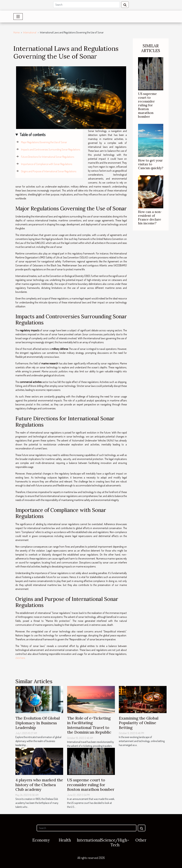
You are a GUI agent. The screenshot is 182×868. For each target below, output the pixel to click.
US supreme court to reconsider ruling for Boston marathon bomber (147, 105)
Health (65, 840)
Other (141, 840)
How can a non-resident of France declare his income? (150, 217)
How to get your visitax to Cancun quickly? (151, 164)
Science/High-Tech (115, 843)
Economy (41, 840)
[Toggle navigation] (18, 17)
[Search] (87, 5)
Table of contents (32, 134)
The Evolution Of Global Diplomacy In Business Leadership (38, 723)
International (30, 32)
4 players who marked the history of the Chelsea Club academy (39, 785)
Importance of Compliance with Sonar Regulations (47, 164)
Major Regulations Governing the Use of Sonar (44, 142)
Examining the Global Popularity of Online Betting (139, 723)
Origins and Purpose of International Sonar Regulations (49, 171)
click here (20, 658)
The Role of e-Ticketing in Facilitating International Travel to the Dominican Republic (89, 725)
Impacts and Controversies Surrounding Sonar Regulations (51, 149)
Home (16, 32)
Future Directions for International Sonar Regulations (48, 157)
